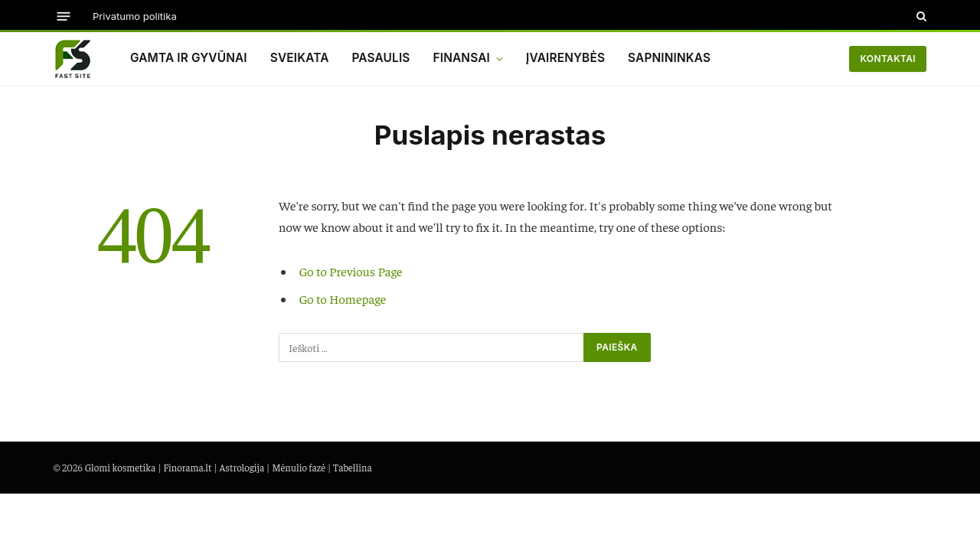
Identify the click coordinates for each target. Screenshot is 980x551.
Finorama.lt (187, 467)
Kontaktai (888, 59)
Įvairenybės (565, 58)
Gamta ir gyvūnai (189, 58)
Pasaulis (381, 58)
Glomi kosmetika (121, 467)
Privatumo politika (135, 16)
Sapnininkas (669, 58)
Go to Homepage (343, 299)
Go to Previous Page (351, 271)
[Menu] (64, 16)
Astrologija (242, 467)
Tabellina (353, 467)
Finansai (462, 58)
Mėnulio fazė (299, 467)
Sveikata (300, 58)
